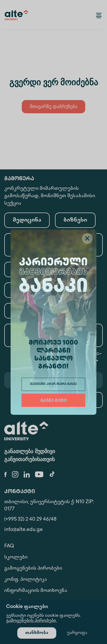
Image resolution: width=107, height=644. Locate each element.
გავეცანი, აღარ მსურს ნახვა (53, 384)
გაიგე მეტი (53, 401)
